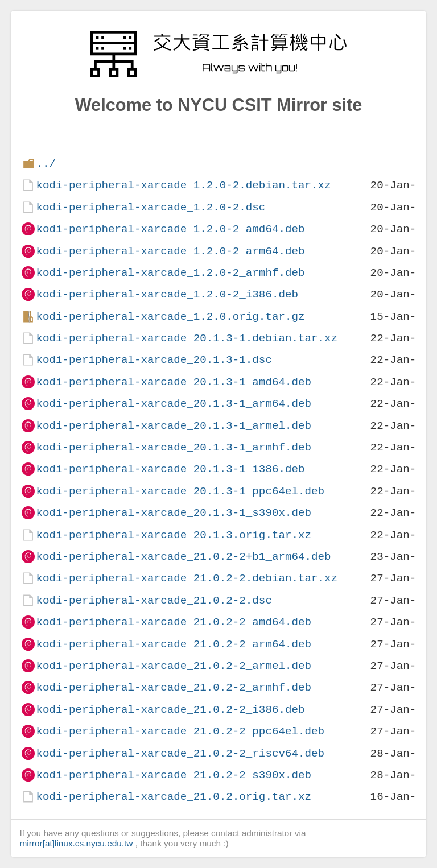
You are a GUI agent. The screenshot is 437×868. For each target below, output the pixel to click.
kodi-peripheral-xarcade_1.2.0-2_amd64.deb (170, 229)
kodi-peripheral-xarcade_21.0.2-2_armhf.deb (174, 687)
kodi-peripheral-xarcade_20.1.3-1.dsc (154, 360)
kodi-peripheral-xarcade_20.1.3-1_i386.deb (170, 469)
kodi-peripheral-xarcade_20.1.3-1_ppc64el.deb (180, 491)
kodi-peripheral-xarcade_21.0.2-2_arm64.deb (174, 644)
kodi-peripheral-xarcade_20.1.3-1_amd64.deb (174, 382)
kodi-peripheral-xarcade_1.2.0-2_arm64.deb (170, 251)
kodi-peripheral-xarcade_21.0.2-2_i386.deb (170, 710)
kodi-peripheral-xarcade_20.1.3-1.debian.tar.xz (187, 338)
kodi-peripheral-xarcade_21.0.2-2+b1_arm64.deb (183, 557)
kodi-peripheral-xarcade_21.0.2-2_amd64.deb (174, 622)
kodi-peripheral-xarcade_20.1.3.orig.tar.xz (174, 535)
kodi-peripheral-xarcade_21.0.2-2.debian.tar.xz (187, 578)
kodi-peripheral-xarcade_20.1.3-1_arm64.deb (174, 404)
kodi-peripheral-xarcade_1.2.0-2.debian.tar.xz (183, 185)
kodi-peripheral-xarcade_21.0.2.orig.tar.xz (174, 797)
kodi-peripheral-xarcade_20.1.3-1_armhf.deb (174, 447)
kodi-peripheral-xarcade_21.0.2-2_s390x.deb (174, 775)
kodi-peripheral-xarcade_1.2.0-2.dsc (151, 207)
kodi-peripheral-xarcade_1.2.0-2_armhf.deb (170, 273)
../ (46, 164)
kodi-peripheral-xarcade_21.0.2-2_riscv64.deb (180, 753)
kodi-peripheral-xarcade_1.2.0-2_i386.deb (167, 294)
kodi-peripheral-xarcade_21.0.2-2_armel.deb (174, 666)
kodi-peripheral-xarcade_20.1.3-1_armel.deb (174, 426)
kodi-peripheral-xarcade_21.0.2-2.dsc (154, 600)
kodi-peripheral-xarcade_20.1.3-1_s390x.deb (174, 513)
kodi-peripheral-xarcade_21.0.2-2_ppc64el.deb (180, 731)
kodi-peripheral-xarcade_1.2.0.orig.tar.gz (170, 317)
